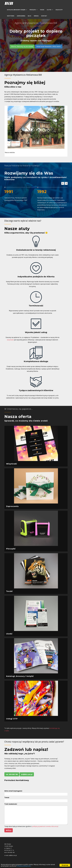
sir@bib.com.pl (27, 774)
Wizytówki (11, 16)
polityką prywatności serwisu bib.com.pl (45, 826)
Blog (30, 16)
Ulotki (49, 10)
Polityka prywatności (24, 866)
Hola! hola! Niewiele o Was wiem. (49, 46)
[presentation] (18, 786)
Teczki (42, 10)
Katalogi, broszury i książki (16, 10)
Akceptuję (65, 865)
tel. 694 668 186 (12, 774)
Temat (7, 797)
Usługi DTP (59, 10)
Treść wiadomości (11, 804)
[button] (63, 183)
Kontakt (44, 16)
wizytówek (10, 340)
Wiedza (36, 16)
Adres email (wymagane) (13, 791)
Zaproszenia (21, 16)
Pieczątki (33, 10)
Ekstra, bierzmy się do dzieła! (22, 46)
